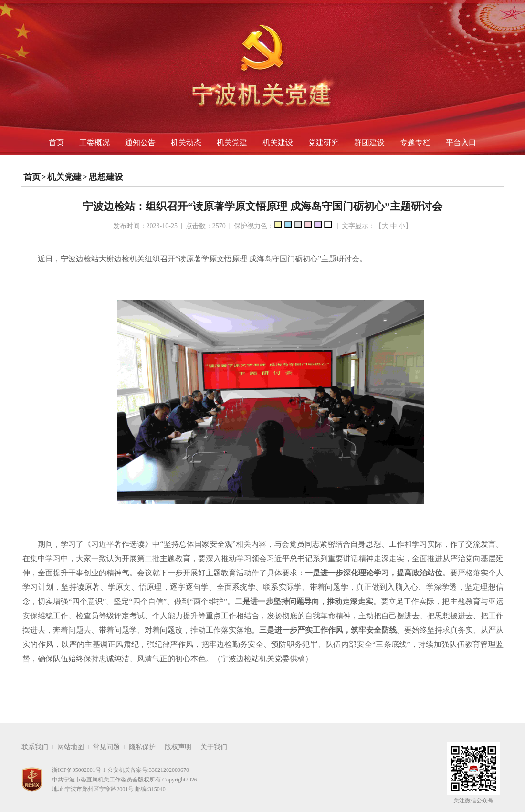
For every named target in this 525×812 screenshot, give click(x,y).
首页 (56, 142)
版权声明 (178, 747)
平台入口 (461, 142)
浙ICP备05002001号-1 (79, 770)
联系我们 (35, 747)
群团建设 (369, 142)
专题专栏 (415, 142)
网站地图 (71, 747)
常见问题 (106, 747)
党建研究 (324, 142)
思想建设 (106, 177)
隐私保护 (142, 747)
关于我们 (214, 747)
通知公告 (140, 142)
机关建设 (278, 142)
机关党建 (232, 142)
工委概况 (94, 142)
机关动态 (186, 142)
